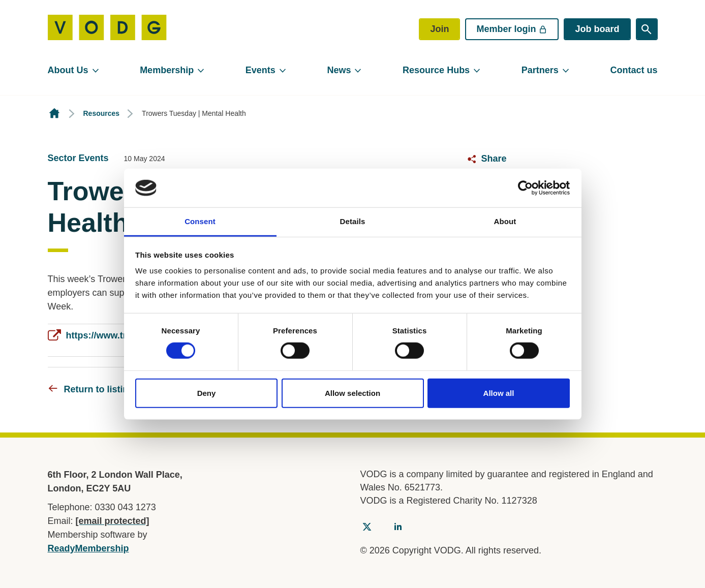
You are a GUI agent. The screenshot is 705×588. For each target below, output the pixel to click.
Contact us (634, 70)
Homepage (54, 114)
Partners (540, 70)
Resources (102, 113)
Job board (597, 29)
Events (260, 70)
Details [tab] (353, 221)
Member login (512, 29)
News (339, 70)
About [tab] (505, 221)
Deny (207, 393)
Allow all (499, 393)
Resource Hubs (436, 70)
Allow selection (352, 393)
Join (439, 29)
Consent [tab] (200, 221)
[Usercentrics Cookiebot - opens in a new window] (525, 188)
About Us (68, 70)
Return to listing (99, 389)
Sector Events (78, 158)
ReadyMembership (88, 548)
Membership (167, 70)
